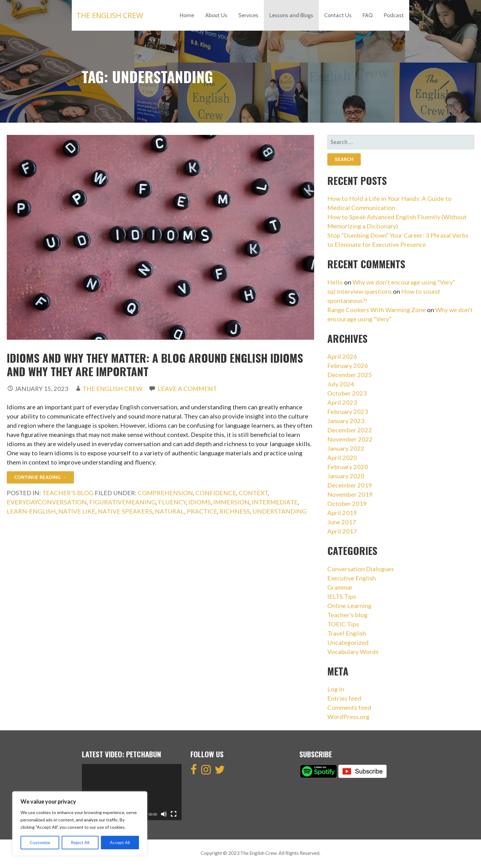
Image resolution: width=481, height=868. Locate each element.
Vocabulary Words (353, 652)
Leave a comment (187, 388)
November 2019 (350, 494)
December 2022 (350, 430)
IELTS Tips (342, 596)
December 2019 (350, 485)
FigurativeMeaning (123, 502)
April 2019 (342, 513)
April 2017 (342, 531)
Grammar (340, 587)
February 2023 (348, 411)
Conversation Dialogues (361, 569)
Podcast (394, 15)
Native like (77, 511)
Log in (336, 689)
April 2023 (342, 402)
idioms (200, 502)
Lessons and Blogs (291, 15)
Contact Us (338, 15)
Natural (170, 511)
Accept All (120, 842)
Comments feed (349, 707)
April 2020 (342, 457)
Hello (335, 282)
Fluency (172, 502)
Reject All (80, 842)
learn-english (31, 511)
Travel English (347, 633)
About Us (216, 15)
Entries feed (344, 698)
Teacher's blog (68, 493)
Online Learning (349, 606)
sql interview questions (360, 291)
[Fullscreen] (174, 814)
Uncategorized (348, 642)
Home (187, 15)
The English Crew (110, 15)
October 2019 (347, 503)
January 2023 (346, 421)
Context (253, 493)
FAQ (368, 15)
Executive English (352, 578)
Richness (235, 511)
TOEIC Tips (343, 624)
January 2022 (346, 448)
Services (248, 15)
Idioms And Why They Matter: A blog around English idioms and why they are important (155, 364)
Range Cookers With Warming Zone (377, 310)
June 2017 (342, 522)
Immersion (231, 502)
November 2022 (350, 439)
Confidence (216, 493)
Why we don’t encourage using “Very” (404, 282)
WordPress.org (348, 717)
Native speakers (125, 511)
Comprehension (165, 493)
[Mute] (164, 814)
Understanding (279, 511)
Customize (40, 842)
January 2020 (346, 476)
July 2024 (341, 384)
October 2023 (347, 393)
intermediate (275, 502)
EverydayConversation (47, 502)
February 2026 (348, 365)
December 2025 (350, 375)
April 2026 (342, 356)
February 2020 (348, 467)
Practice (202, 511)
